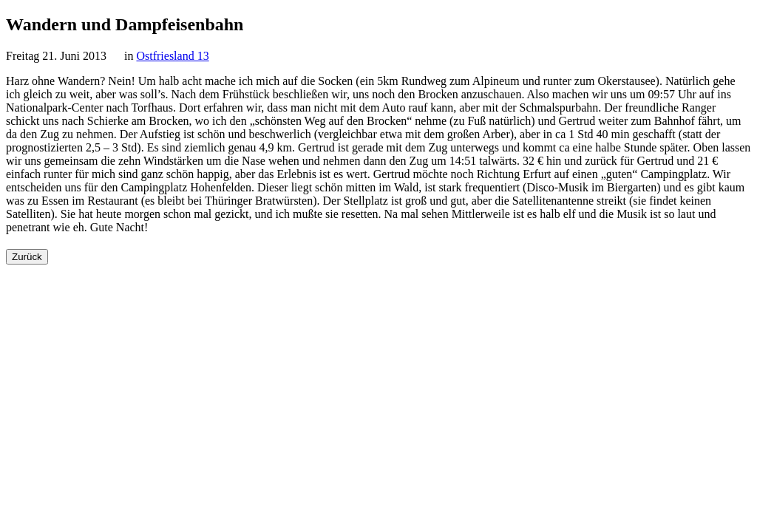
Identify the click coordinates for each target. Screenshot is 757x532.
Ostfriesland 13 (172, 56)
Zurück (27, 257)
